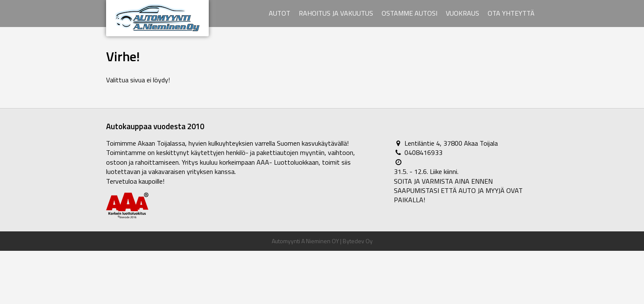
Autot (280, 13)
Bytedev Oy (358, 241)
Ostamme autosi (409, 13)
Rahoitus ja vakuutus (336, 13)
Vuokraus (463, 13)
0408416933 (423, 152)
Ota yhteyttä (511, 13)
